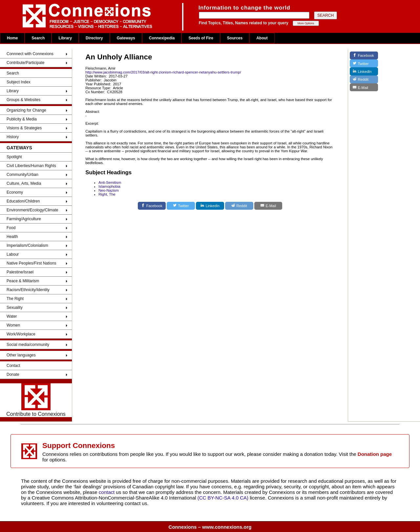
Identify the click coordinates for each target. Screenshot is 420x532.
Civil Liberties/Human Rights (31, 166)
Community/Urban (22, 175)
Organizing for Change (26, 110)
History (13, 137)
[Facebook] (152, 206)
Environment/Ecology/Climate (32, 210)
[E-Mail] (268, 206)
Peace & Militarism (23, 281)
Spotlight (14, 157)
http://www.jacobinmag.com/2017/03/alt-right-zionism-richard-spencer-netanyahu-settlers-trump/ (163, 72)
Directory (94, 38)
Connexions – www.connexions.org (210, 527)
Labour (13, 254)
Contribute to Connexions (36, 400)
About (262, 38)
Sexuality (15, 308)
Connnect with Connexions (30, 54)
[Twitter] (181, 206)
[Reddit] (239, 206)
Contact (13, 366)
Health (12, 237)
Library (65, 38)
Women (13, 325)
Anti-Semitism (110, 182)
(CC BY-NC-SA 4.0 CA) (223, 498)
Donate (13, 374)
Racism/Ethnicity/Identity (28, 290)
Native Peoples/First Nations (31, 263)
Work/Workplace (21, 334)
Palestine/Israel (20, 272)
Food (11, 228)
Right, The (107, 194)
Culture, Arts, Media (24, 183)
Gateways (126, 38)
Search (38, 38)
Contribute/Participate (25, 63)
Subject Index (19, 82)
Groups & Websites (23, 100)
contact (107, 492)
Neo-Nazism (109, 190)
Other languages (21, 355)
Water (12, 316)
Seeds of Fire (201, 38)
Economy (15, 192)
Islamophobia (109, 186)
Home (12, 38)
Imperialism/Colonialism (27, 245)
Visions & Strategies (24, 128)
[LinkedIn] (210, 206)
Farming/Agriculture (24, 219)
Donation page (375, 454)
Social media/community (28, 345)
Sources (235, 38)
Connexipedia (162, 38)
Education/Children (23, 201)
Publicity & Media (22, 119)
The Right (15, 299)
